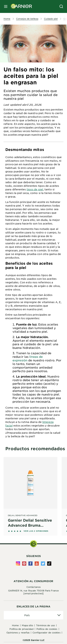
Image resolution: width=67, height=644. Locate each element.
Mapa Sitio (27, 625)
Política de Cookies (47, 629)
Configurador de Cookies (46, 633)
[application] (33, 615)
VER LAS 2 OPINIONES (36, 531)
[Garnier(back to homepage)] (20, 6)
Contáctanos (33, 587)
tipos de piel (35, 189)
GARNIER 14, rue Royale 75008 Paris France (33, 592)
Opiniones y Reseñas (18, 633)
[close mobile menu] (6, 6)
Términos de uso (45, 625)
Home (15, 625)
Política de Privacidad (21, 629)
